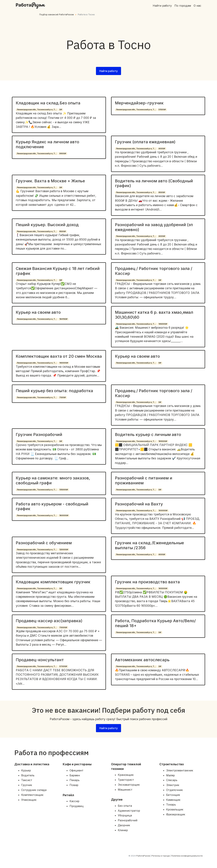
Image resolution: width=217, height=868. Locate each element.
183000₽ (163, 441)
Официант (76, 770)
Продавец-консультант (40, 660)
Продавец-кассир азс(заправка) (49, 621)
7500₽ (63, 398)
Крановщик (126, 775)
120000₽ (64, 550)
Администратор (129, 811)
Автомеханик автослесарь (142, 660)
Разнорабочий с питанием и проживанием (144, 480)
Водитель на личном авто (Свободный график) (154, 183)
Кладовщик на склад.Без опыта (48, 103)
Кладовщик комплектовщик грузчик (53, 582)
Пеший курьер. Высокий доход (47, 225)
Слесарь (172, 780)
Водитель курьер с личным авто (148, 435)
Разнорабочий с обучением (44, 543)
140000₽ (64, 363)
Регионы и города (161, 856)
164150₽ (63, 319)
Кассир (74, 801)
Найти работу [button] (108, 71)
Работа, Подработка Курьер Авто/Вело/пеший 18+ (155, 623)
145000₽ (163, 324)
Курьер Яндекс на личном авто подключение (47, 144)
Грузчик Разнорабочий (39, 435)
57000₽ (63, 666)
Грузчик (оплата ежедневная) (145, 142)
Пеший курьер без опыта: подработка (54, 391)
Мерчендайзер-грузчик (139, 103)
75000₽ (63, 628)
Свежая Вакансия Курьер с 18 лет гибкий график (58, 271)
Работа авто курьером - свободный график (52, 506)
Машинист (125, 790)
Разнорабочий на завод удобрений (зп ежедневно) (154, 227)
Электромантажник (180, 770)
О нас (197, 6)
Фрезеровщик (176, 814)
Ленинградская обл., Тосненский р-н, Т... (37, 110)
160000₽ (64, 515)
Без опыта (125, 806)
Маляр (170, 775)
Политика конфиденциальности (187, 856)
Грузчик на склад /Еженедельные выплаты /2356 (149, 545)
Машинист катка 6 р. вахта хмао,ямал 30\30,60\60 (154, 315)
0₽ (61, 110)
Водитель (28, 775)
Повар (74, 785)
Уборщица (125, 815)
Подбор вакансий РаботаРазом (57, 15)
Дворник (124, 825)
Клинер (123, 830)
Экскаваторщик (129, 785)
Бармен (75, 775)
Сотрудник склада (34, 790)
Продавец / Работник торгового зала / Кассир (154, 271)
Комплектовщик (32, 795)
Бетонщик (173, 795)
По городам (183, 6)
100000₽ (163, 511)
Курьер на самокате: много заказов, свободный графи (53, 480)
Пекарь (75, 780)
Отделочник (174, 790)
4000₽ (162, 149)
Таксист (27, 780)
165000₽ (163, 588)
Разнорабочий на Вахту (139, 504)
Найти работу (162, 6)
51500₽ (162, 110)
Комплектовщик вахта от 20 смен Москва (59, 356)
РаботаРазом (143, 856)
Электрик (173, 785)
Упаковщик (29, 800)
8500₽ (162, 192)
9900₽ (63, 154)
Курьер (26, 770)
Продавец (77, 806)
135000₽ (64, 490)
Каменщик (173, 800)
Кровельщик (175, 809)
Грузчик (27, 785)
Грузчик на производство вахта (147, 582)
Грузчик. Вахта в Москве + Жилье (50, 181)
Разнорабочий (128, 820)
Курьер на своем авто (38, 312)
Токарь (171, 805)
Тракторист (126, 780)
